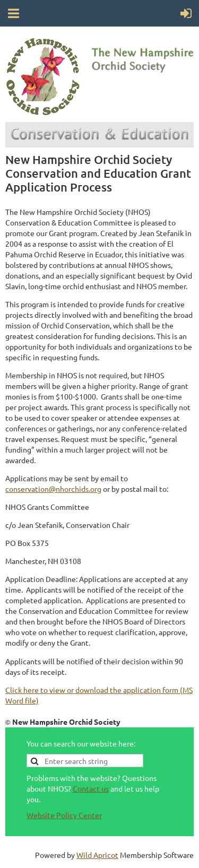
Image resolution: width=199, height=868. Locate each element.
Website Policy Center (64, 815)
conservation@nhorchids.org (53, 489)
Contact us (91, 788)
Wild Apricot (97, 855)
